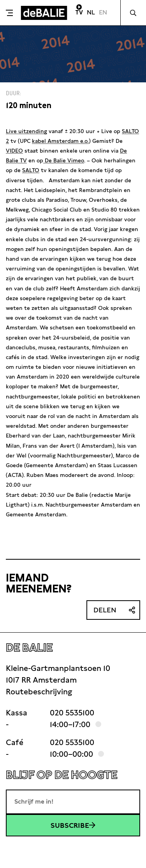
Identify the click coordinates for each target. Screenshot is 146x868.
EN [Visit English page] (103, 12)
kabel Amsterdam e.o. (60, 141)
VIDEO (14, 151)
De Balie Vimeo (64, 160)
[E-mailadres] (73, 802)
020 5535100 (72, 713)
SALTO (31, 170)
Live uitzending (26, 131)
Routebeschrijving (39, 692)
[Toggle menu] (9, 13)
